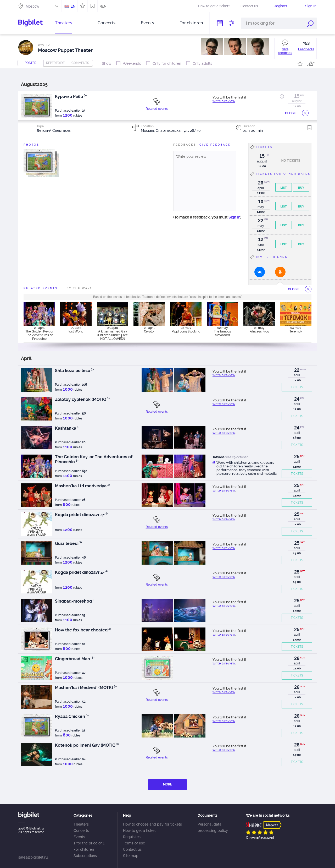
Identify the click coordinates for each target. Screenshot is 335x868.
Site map (131, 856)
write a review (224, 101)
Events (147, 23)
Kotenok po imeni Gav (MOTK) (87, 745)
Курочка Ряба (71, 97)
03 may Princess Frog (259, 330)
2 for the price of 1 (89, 843)
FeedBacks (185, 145)
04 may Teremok (296, 330)
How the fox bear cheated (83, 630)
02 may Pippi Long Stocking (186, 330)
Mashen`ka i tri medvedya (83, 486)
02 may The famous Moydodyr (222, 331)
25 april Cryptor (149, 330)
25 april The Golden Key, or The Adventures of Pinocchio (39, 333)
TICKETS (297, 387)
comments (80, 63)
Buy (301, 188)
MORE (167, 784)
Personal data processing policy (213, 827)
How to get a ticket (139, 831)
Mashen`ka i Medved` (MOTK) (86, 688)
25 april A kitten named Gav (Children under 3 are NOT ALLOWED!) (113, 333)
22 (297, 370)
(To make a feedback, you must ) (207, 217)
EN (73, 6)
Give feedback (285, 51)
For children (191, 23)
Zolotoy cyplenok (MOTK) (82, 399)
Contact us (249, 6)
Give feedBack (215, 145)
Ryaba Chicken (72, 716)
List (284, 188)
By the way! (79, 288)
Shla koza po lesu (74, 371)
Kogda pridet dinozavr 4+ (82, 515)
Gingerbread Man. (75, 659)
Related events (157, 109)
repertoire (55, 63)
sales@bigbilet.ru (33, 857)
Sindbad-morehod (75, 601)
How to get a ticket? (214, 6)
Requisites (132, 837)
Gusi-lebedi (69, 544)
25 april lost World (76, 330)
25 (297, 457)
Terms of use (134, 843)
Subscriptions (85, 856)
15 (297, 96)
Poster (30, 63)
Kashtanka (67, 428)
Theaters (64, 23)
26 (297, 658)
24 (297, 399)
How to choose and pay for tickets (152, 824)
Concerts (107, 23)
